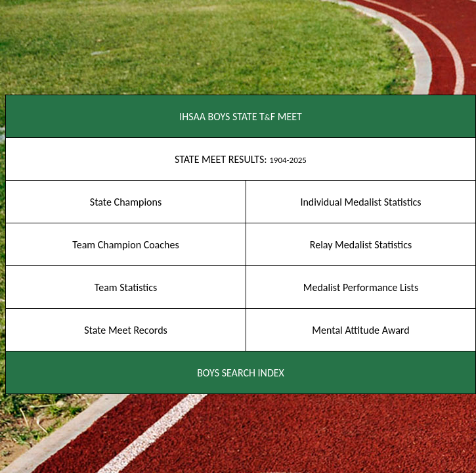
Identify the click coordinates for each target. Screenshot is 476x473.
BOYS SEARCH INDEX (241, 373)
